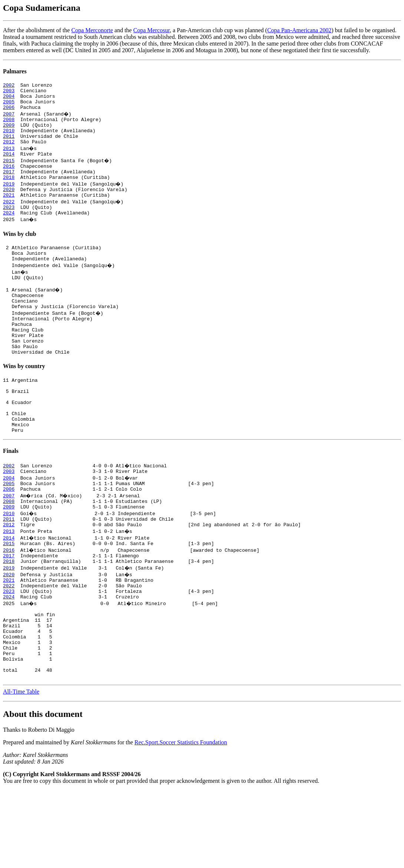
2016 (9, 179)
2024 (9, 233)
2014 (9, 166)
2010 (9, 139)
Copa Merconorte (92, 30)
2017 (9, 186)
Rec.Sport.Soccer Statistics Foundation (181, 820)
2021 (9, 213)
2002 (9, 86)
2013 (9, 159)
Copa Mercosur (151, 30)
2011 (9, 146)
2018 (9, 193)
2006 (9, 113)
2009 (9, 133)
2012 (9, 153)
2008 (9, 126)
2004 (9, 99)
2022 (9, 219)
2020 (9, 206)
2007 (9, 119)
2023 (9, 226)
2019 (9, 199)
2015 (9, 173)
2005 (9, 106)
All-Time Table (21, 769)
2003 (9, 93)
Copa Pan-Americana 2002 (299, 30)
